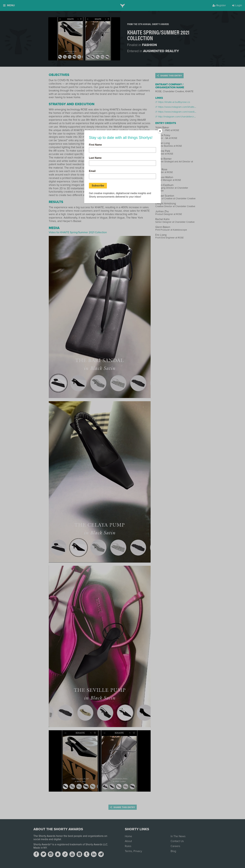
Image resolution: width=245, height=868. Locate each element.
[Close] (160, 131)
